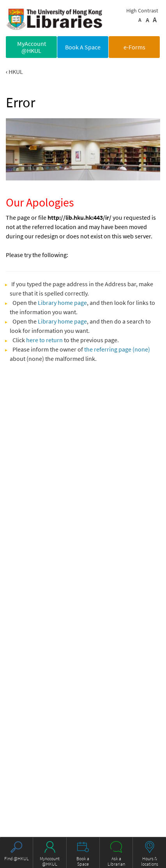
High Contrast (142, 10)
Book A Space (83, 47)
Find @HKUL (17, 858)
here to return (44, 340)
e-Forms (134, 47)
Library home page (62, 303)
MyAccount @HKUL (32, 47)
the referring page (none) (117, 349)
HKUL (16, 72)
